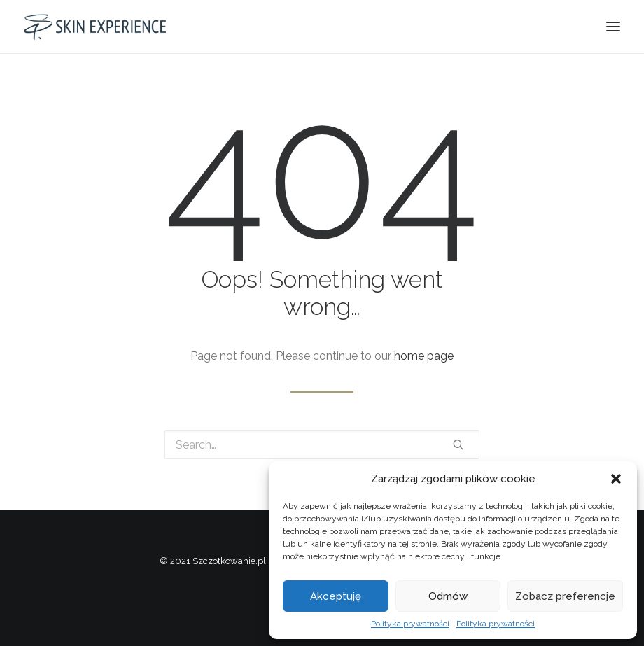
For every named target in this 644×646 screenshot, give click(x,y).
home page (424, 356)
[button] (616, 479)
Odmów (448, 596)
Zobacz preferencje (565, 596)
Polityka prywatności (410, 624)
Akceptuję (336, 596)
